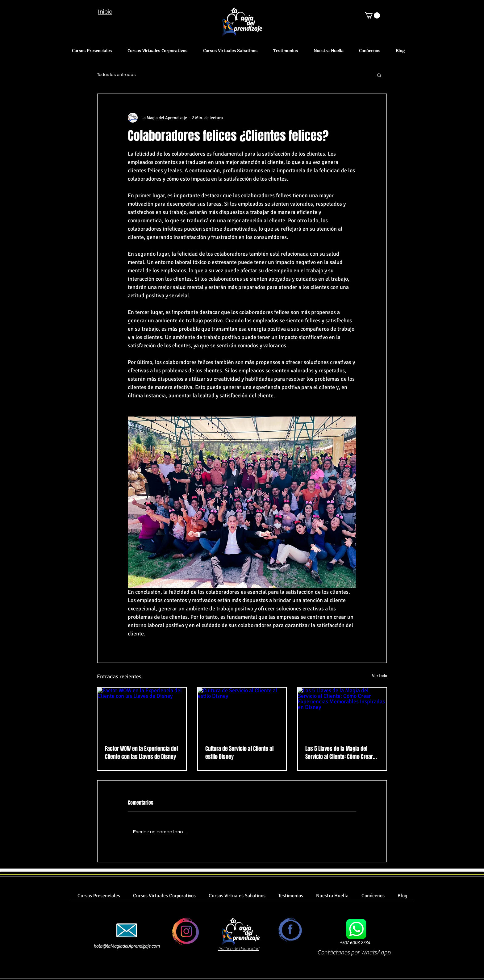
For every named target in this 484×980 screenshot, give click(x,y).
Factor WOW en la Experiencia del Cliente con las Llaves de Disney (141, 753)
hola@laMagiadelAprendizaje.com (127, 946)
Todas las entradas (116, 75)
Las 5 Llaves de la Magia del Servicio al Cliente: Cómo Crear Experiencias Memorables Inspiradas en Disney (339, 753)
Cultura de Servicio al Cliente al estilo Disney (239, 753)
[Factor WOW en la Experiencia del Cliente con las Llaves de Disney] (142, 712)
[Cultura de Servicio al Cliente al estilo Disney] (242, 712)
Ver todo (380, 676)
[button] (372, 15)
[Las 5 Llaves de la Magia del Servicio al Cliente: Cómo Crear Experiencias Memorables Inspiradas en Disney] (342, 712)
